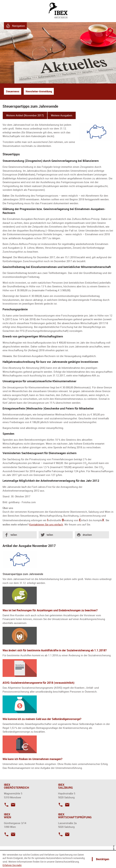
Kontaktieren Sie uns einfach (46, 524)
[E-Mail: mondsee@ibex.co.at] (12, 804)
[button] (15, 26)
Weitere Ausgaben (62, 115)
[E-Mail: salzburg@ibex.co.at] (66, 804)
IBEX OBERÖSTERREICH (16, 786)
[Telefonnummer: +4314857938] (6, 834)
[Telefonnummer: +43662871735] (61, 834)
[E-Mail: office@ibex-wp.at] (66, 834)
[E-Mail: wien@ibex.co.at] (12, 834)
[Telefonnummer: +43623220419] (6, 804)
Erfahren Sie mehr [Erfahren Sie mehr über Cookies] (12, 865)
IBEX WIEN (8, 816)
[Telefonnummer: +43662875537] (61, 804)
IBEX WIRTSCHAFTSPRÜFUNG (75, 816)
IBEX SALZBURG (65, 786)
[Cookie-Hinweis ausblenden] (102, 859)
